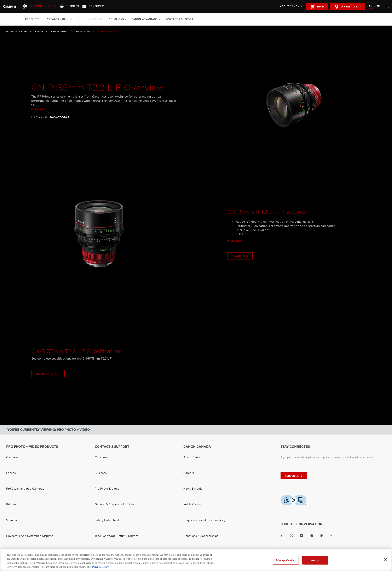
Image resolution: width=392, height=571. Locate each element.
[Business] (74, 6)
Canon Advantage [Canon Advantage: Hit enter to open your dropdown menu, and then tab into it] (151, 19)
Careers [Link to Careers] (187, 457)
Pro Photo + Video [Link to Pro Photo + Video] (16, 31)
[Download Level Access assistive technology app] (293, 501)
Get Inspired (102, 19)
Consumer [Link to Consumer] (100, 452)
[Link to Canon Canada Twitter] (292, 536)
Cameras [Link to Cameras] (11, 452)
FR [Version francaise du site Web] (378, 6)
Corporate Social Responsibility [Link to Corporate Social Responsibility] (200, 472)
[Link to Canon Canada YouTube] (302, 536)
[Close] (385, 559)
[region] (196, 560)
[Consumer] (99, 6)
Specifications (48, 389)
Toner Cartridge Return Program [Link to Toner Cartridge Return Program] (112, 477)
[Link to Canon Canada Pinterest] (321, 536)
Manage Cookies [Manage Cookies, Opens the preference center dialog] (286, 560)
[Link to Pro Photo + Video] (9, 6)
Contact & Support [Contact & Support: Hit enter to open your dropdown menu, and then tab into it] (186, 19)
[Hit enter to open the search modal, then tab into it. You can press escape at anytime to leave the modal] (386, 6)
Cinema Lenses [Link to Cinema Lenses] (59, 31)
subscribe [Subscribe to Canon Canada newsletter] (294, 476)
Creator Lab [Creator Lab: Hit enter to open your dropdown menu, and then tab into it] (56, 19)
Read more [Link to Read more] (38, 124)
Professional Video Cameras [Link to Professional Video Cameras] (21, 462)
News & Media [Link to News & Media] (191, 462)
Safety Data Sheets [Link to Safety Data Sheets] (105, 472)
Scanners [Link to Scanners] (11, 472)
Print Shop (80, 19)
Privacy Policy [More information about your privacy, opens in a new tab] (100, 567)
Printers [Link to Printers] (10, 467)
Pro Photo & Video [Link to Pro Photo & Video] (105, 462)
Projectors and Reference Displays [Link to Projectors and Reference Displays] (25, 477)
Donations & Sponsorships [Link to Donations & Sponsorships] (197, 477)
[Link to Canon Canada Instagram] (312, 536)
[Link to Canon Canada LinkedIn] (331, 536)
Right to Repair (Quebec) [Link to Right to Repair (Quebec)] (109, 482)
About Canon (290, 6)
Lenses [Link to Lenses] (39, 31)
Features (240, 272)
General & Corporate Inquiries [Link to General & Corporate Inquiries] (110, 467)
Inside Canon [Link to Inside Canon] (190, 467)
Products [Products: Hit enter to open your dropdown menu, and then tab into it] (32, 19)
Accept (315, 560)
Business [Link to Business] (99, 457)
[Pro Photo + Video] (42, 6)
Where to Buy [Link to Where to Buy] (14, 523)
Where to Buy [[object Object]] (348, 7)
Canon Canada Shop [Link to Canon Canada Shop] (17, 518)
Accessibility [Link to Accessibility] (190, 482)
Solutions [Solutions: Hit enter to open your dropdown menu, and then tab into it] (123, 19)
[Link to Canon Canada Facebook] (282, 536)
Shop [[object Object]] (317, 7)
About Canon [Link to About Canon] (190, 452)
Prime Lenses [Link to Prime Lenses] (83, 31)
